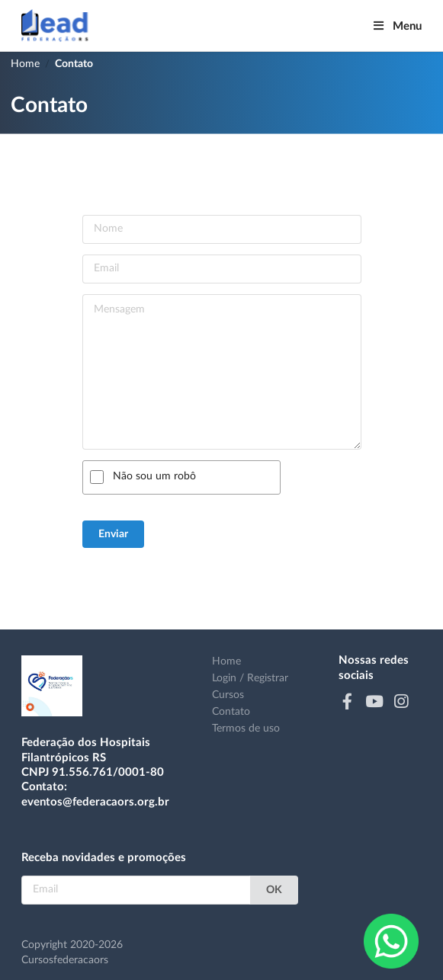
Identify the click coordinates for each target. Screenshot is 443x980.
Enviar (113, 534)
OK (274, 890)
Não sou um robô (154, 476)
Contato (74, 64)
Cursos (228, 695)
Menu (397, 26)
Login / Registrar (250, 678)
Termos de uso (246, 729)
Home (25, 64)
